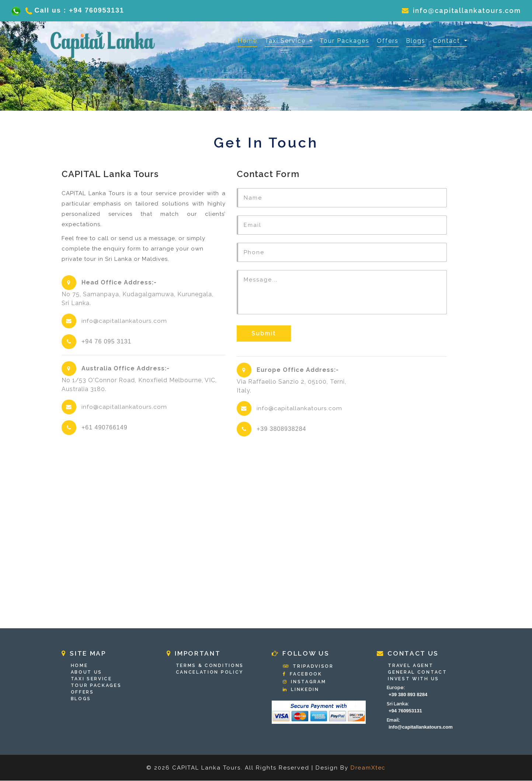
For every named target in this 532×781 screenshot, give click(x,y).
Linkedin (302, 690)
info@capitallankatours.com (461, 11)
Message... (342, 292)
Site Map (85, 654)
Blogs (416, 41)
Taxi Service (286, 41)
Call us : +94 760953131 (73, 10)
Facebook (303, 674)
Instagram (305, 682)
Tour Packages (345, 41)
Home (247, 40)
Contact (448, 41)
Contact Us (410, 654)
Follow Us (302, 654)
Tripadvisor (309, 667)
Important (195, 654)
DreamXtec (368, 768)
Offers (388, 41)
